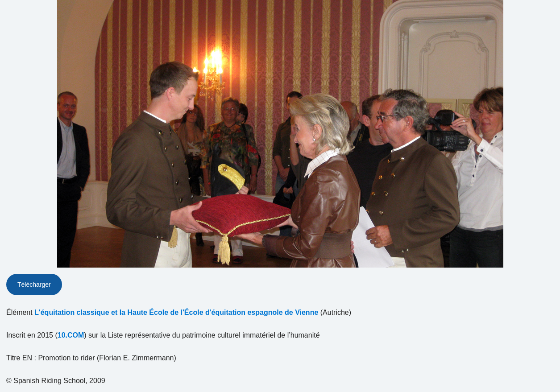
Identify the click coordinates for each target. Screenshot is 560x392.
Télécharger (34, 285)
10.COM (71, 335)
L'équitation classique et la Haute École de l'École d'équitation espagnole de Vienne (176, 312)
